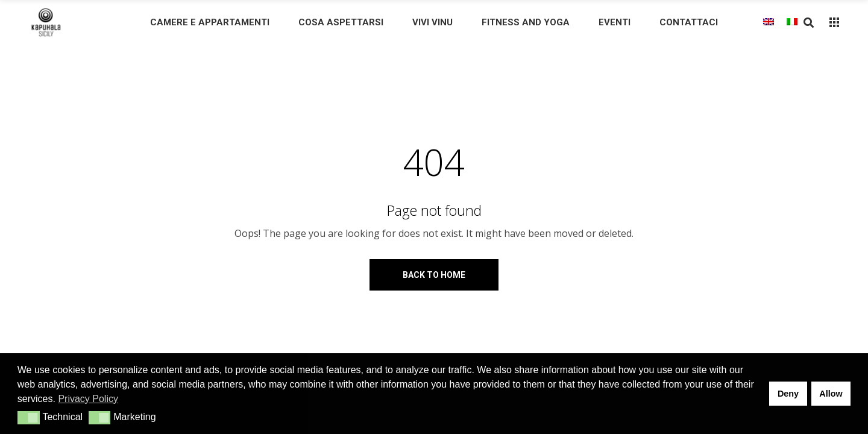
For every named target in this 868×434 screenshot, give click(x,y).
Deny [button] (788, 394)
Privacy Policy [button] (88, 399)
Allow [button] (831, 394)
